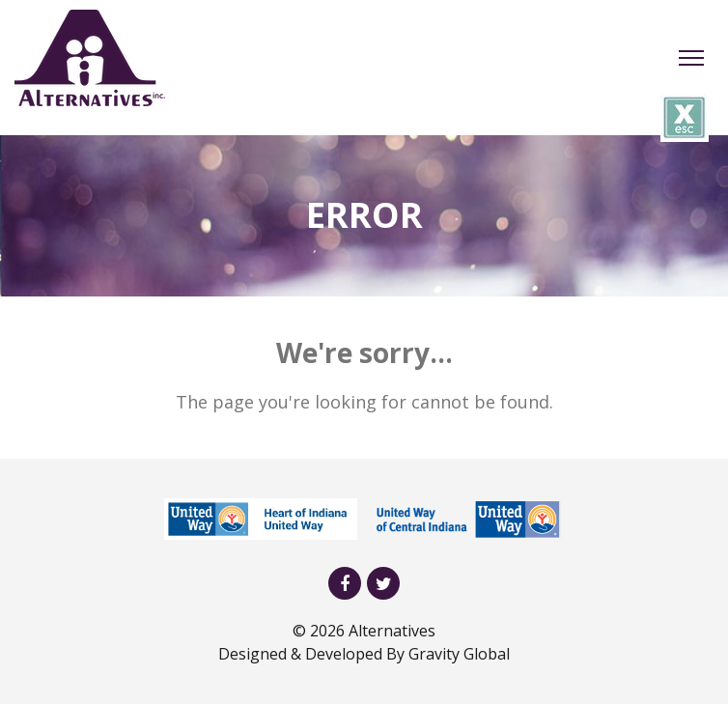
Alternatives (392, 631)
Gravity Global (459, 654)
